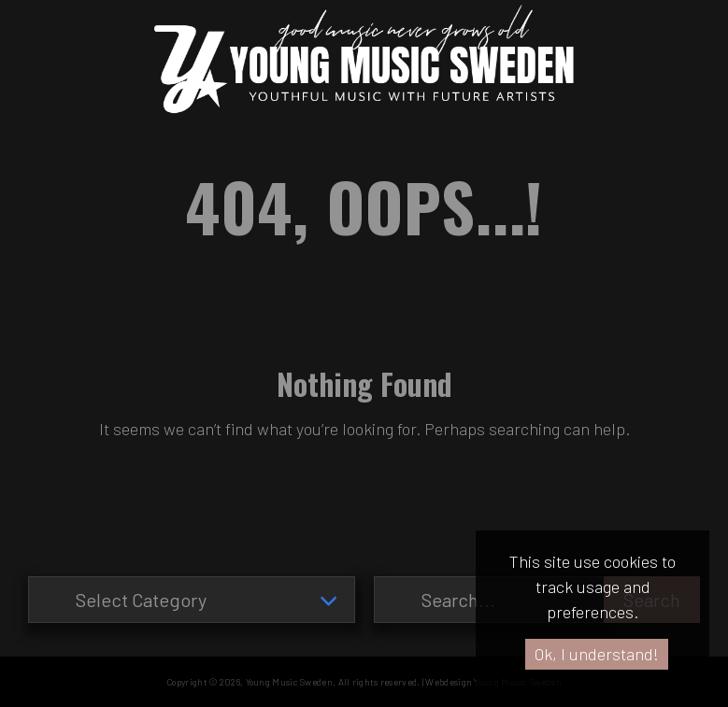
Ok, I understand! (597, 654)
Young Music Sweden (289, 682)
